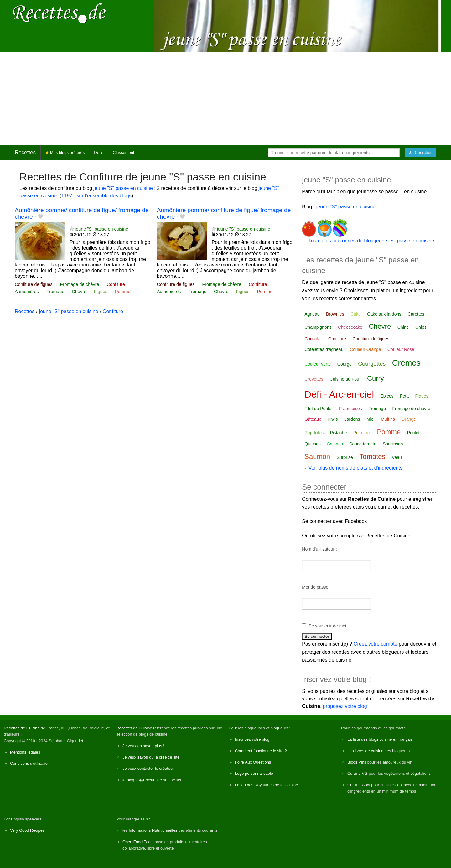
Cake (356, 314)
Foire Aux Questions (253, 762)
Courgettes (372, 364)
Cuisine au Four (345, 379)
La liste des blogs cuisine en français (380, 739)
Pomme (123, 292)
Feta (404, 396)
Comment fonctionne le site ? (261, 751)
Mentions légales (25, 752)
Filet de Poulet (319, 409)
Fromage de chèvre (80, 284)
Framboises (350, 409)
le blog (128, 780)
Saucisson (393, 444)
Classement (124, 152)
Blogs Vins (357, 762)
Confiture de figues (34, 284)
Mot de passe (315, 587)
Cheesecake (350, 327)
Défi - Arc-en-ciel (339, 394)
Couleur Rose (401, 349)
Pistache (339, 433)
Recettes (25, 152)
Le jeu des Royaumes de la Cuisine (266, 785)
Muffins (388, 419)
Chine (403, 327)
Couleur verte (318, 364)
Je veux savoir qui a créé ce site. (152, 757)
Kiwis (333, 419)
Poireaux (362, 433)
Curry (376, 378)
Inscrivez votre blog (252, 739)
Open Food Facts (138, 842)
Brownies (335, 314)
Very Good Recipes (27, 830)
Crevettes (314, 379)
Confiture (116, 284)
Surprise (345, 457)
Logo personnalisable (254, 773)
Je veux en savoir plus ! (143, 746)
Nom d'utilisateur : (319, 549)
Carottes (416, 314)
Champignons (318, 327)
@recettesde (150, 780)
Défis (99, 152)
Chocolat (313, 339)
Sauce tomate (363, 444)
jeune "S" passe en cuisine (123, 188)
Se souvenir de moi (327, 626)
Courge (345, 364)
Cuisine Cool (359, 785)
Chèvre (79, 292)
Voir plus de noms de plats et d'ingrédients (355, 468)
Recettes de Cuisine (22, 728)
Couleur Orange (365, 349)
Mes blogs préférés (65, 152)
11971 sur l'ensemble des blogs (96, 196)
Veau (397, 457)
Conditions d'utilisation (30, 763)
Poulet (413, 433)
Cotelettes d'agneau (324, 349)
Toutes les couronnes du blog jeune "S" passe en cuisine (371, 241)
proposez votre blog (345, 706)
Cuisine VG (358, 773)
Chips (421, 327)
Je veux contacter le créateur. (149, 768)
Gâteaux (313, 419)
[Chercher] (420, 153)
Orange (409, 419)
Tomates (372, 457)
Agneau (312, 314)
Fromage (55, 292)
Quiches (312, 444)
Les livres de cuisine (365, 751)
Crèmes (406, 363)
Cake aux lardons (384, 314)
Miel (371, 419)
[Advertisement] (225, 99)
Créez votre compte (376, 644)
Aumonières (27, 292)
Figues (101, 292)
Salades (335, 444)
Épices (387, 396)
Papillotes (314, 433)
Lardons (352, 419)
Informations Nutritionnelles (153, 830)
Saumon (317, 457)
